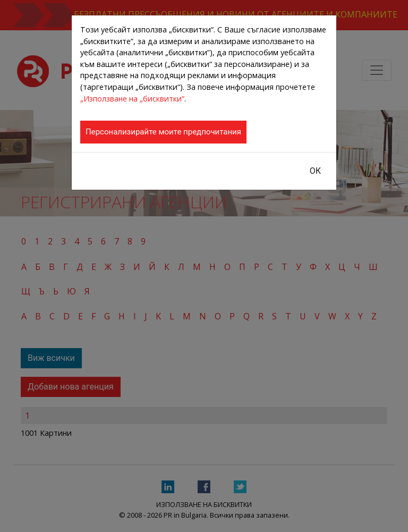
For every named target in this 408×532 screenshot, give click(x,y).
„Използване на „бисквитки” (132, 99)
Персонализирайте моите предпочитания (163, 132)
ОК (315, 171)
